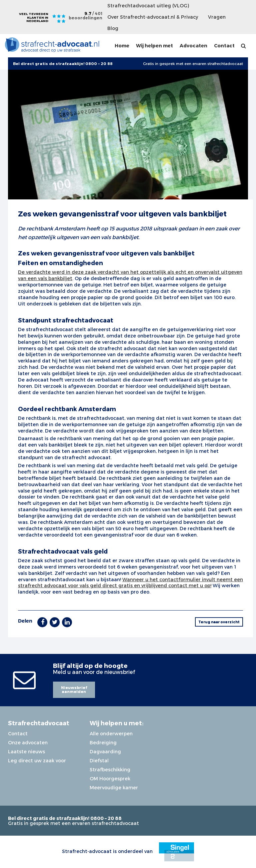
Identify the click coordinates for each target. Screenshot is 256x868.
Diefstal (99, 760)
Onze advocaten (28, 742)
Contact (224, 46)
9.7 (85, 16)
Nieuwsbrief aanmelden (74, 690)
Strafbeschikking (110, 769)
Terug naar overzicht (219, 622)
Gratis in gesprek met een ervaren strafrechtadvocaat (193, 64)
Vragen (217, 17)
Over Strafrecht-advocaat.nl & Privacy (153, 17)
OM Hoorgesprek (110, 778)
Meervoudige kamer (114, 787)
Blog (113, 28)
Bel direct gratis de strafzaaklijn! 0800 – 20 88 (65, 818)
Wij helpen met (154, 46)
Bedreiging (103, 742)
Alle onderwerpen (111, 733)
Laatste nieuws (26, 751)
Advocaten (193, 46)
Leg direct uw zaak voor (37, 760)
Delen (25, 621)
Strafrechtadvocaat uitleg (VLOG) (148, 6)
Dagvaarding (105, 751)
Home (122, 46)
